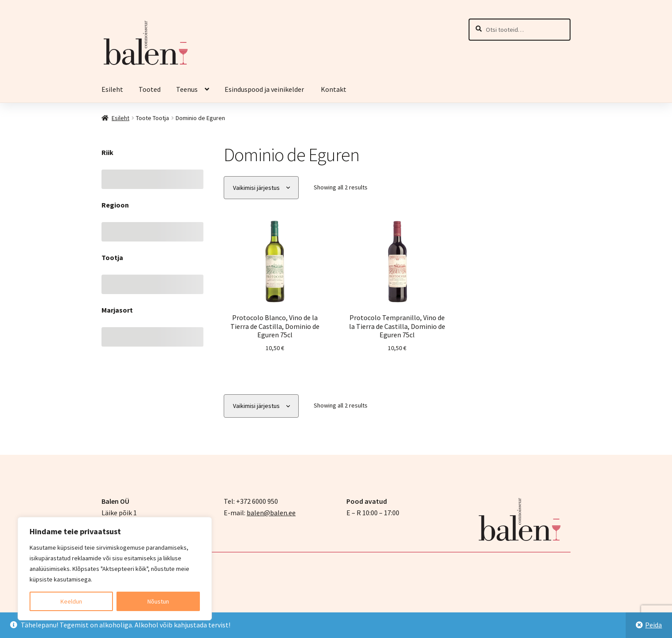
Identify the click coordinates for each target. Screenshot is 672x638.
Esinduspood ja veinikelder (265, 89)
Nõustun (158, 601)
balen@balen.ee (271, 513)
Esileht (112, 89)
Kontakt (334, 89)
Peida (653, 625)
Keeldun (71, 601)
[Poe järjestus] (261, 188)
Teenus (187, 89)
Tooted (150, 89)
